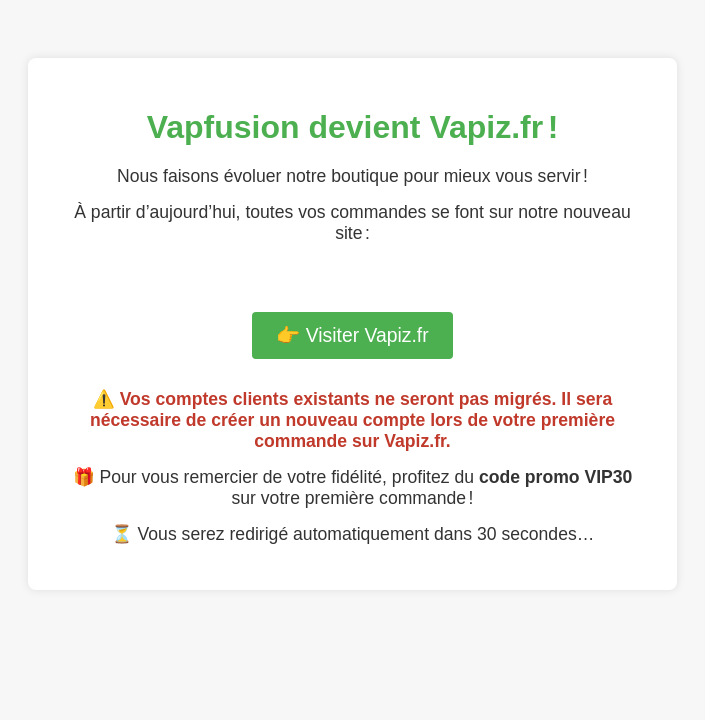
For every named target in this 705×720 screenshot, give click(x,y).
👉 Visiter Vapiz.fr (352, 335)
